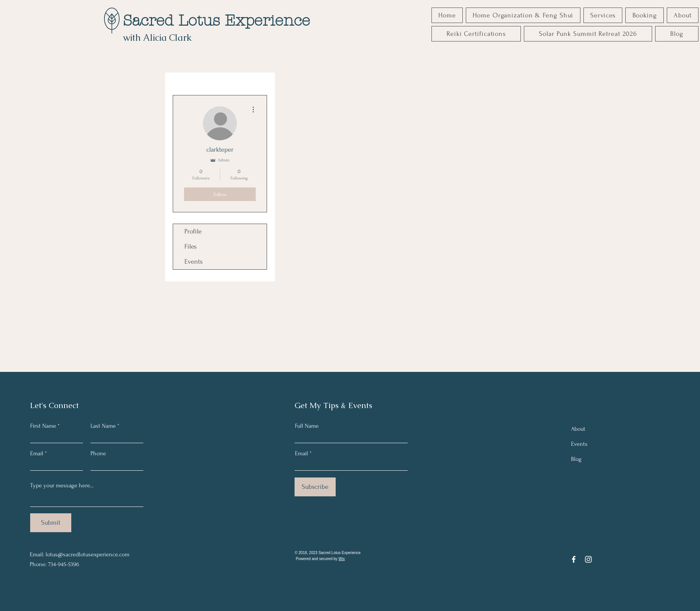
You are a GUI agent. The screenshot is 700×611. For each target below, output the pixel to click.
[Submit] (51, 523)
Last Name (103, 426)
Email (37, 453)
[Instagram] (588, 559)
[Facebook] (574, 559)
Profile (193, 231)
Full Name (307, 426)
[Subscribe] (315, 487)
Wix (342, 559)
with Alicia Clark (157, 38)
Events (193, 262)
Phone (98, 453)
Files (190, 246)
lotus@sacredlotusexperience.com (87, 554)
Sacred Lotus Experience (216, 21)
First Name (43, 426)
